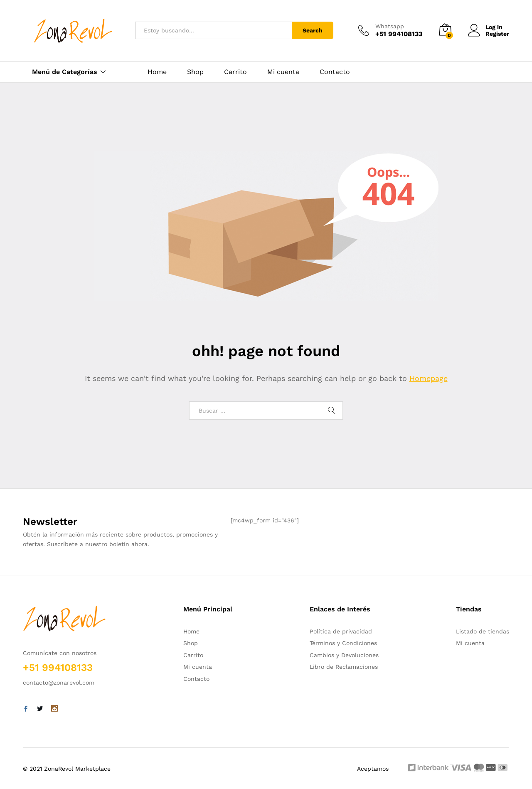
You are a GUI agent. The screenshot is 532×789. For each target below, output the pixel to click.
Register (497, 34)
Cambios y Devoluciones (344, 655)
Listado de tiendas (483, 631)
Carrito (235, 72)
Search (313, 30)
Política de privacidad (341, 631)
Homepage (429, 378)
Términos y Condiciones (343, 643)
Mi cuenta (283, 72)
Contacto (335, 72)
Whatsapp (390, 26)
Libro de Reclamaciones (344, 667)
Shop (195, 72)
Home (157, 72)
